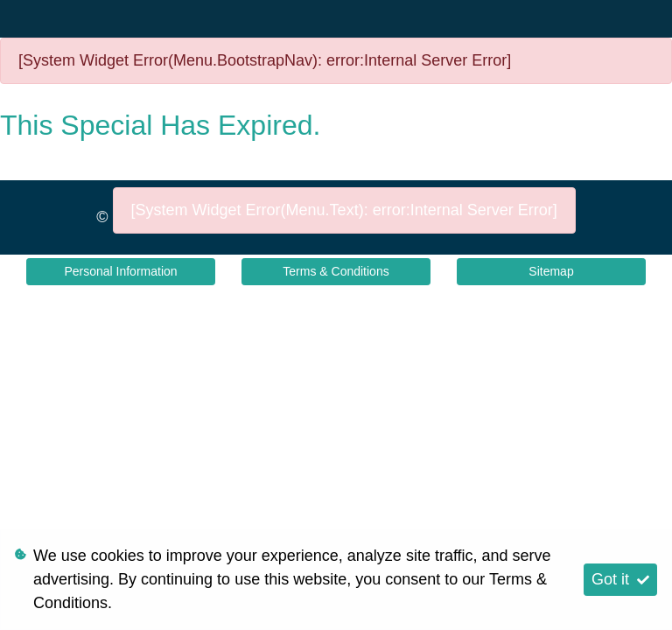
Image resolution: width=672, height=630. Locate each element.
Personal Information (120, 271)
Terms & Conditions (336, 271)
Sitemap (551, 271)
